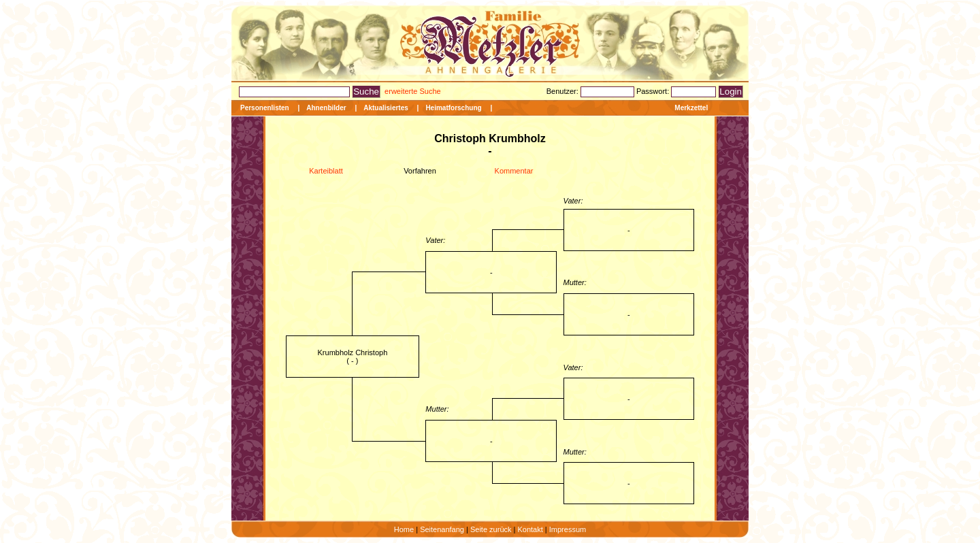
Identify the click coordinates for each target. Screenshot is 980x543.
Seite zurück (491, 529)
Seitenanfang (442, 529)
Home (404, 529)
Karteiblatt (326, 171)
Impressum (568, 529)
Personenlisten (265, 108)
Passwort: (654, 91)
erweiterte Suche (413, 91)
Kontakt (530, 529)
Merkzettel (691, 108)
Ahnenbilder (326, 108)
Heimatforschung (453, 108)
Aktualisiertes (386, 108)
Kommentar (514, 171)
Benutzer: (563, 91)
